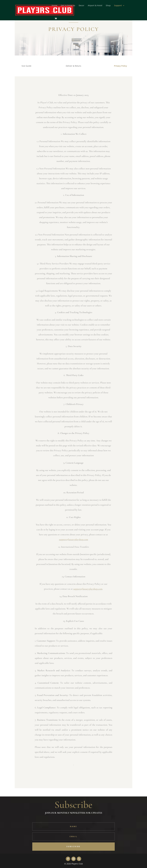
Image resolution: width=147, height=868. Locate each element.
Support (118, 6)
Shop (108, 6)
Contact (55, 12)
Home (54, 6)
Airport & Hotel (95, 6)
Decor (81, 6)
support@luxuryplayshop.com (73, 539)
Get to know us (68, 6)
